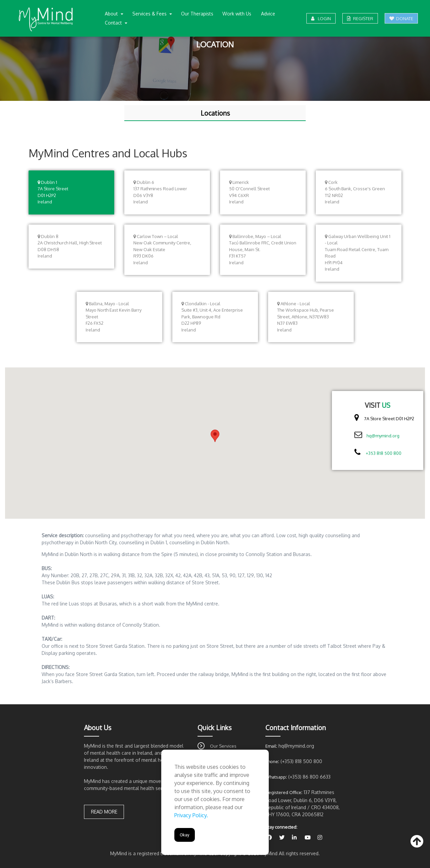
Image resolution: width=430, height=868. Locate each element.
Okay (185, 835)
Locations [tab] (215, 113)
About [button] (112, 14)
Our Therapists (197, 14)
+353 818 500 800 (384, 453)
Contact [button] (114, 23)
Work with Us (237, 14)
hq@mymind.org (383, 436)
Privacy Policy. (191, 815)
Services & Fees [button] (150, 14)
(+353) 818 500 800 (301, 761)
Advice (268, 14)
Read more (104, 812)
